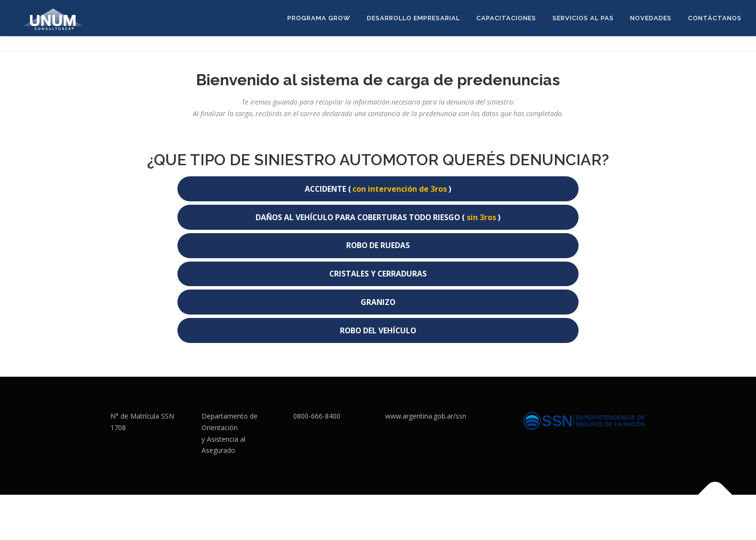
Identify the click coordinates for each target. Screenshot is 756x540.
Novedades (651, 18)
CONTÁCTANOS (715, 18)
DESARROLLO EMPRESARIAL (413, 18)
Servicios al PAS (583, 18)
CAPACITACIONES (506, 18)
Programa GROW (319, 18)
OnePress (403, 517)
